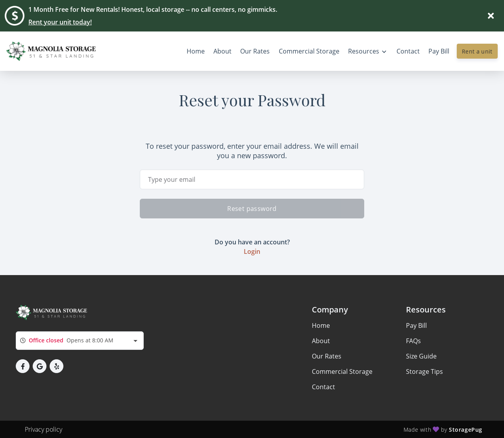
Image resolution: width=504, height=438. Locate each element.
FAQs (413, 341)
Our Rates (327, 356)
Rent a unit (477, 51)
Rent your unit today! (60, 22)
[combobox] (80, 341)
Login (252, 251)
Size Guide (421, 356)
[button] (23, 366)
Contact (323, 387)
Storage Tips (424, 371)
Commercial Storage (342, 371)
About (321, 341)
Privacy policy (44, 429)
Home (321, 325)
